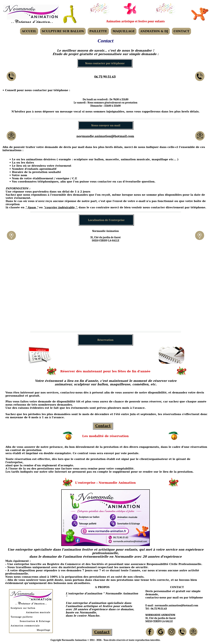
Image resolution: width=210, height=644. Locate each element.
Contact (103, 426)
